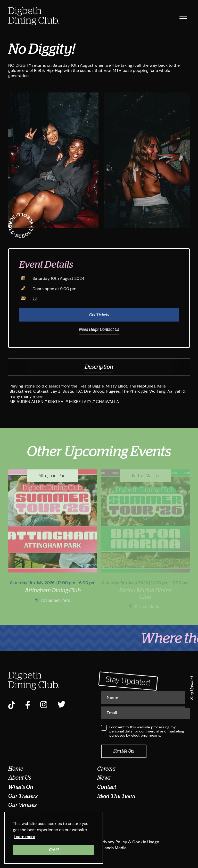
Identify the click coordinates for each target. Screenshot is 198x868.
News (104, 778)
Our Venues (22, 805)
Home (16, 769)
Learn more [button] (24, 837)
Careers (106, 769)
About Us (20, 778)
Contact (107, 787)
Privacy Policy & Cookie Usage (130, 842)
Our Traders (23, 796)
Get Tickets (102, 315)
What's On (21, 787)
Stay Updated (192, 688)
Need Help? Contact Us (102, 330)
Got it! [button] (54, 850)
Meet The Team (116, 796)
